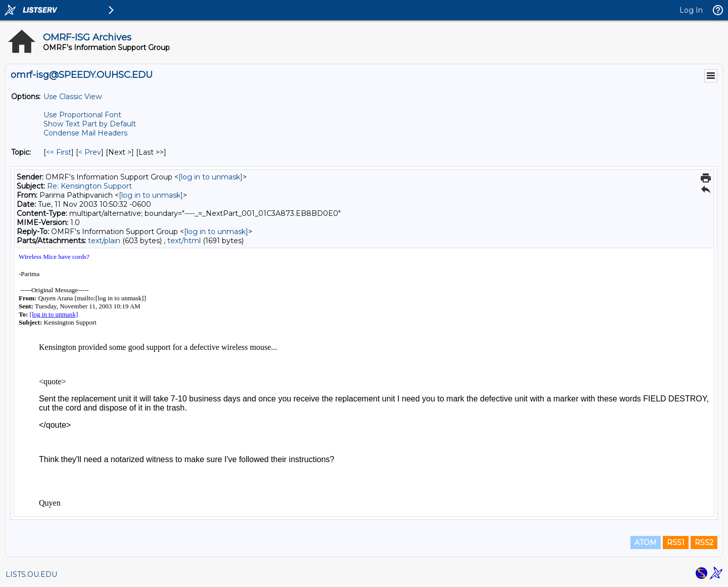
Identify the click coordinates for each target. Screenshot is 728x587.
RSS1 (676, 543)
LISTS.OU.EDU (31, 574)
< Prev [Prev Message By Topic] (90, 152)
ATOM (646, 543)
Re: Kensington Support (89, 186)
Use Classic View (73, 97)
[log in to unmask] (211, 177)
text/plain (104, 241)
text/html (184, 241)
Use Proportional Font (82, 115)
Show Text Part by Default (90, 124)
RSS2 (704, 543)
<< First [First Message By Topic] (59, 152)
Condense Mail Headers (85, 133)
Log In (691, 10)
